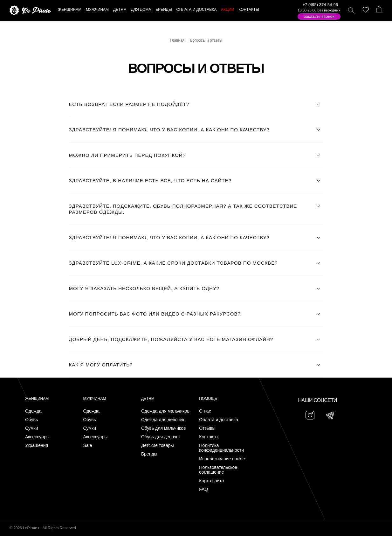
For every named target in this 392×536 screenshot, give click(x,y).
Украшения (37, 446)
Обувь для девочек (161, 437)
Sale (87, 446)
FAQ (203, 489)
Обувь (31, 420)
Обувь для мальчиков (164, 428)
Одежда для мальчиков (165, 411)
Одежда (33, 411)
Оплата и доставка (218, 420)
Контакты (209, 437)
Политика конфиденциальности (221, 448)
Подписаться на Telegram (73, 522)
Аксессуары (37, 437)
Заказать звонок (319, 16)
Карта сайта (211, 481)
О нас (205, 411)
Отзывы (207, 428)
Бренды (149, 454)
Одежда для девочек (163, 420)
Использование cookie (222, 459)
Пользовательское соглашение (218, 470)
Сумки (32, 428)
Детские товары (158, 446)
